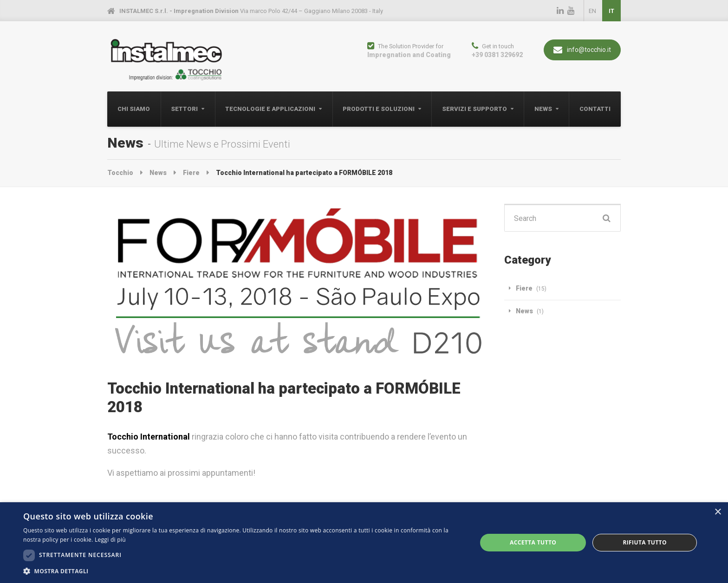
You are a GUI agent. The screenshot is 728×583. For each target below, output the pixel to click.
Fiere (524, 288)
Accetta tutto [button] (533, 542)
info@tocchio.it (582, 50)
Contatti (595, 109)
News (543, 109)
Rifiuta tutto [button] (645, 542)
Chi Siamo (134, 109)
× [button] (718, 512)
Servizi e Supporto (474, 109)
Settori (184, 109)
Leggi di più (110, 540)
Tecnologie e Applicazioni (270, 109)
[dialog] (364, 543)
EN (592, 11)
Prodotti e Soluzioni (379, 109)
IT (611, 11)
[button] (243, 571)
